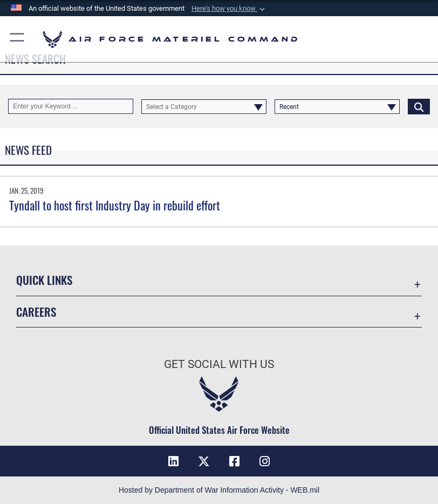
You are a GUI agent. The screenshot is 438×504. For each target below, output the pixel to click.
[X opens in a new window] (204, 461)
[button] (229, 9)
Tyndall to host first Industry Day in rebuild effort (115, 205)
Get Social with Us (219, 364)
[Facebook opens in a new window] (234, 461)
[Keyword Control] (71, 106)
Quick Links (44, 280)
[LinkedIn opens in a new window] (174, 461)
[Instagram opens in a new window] (264, 461)
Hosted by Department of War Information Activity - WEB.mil (219, 490)
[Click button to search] (419, 106)
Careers (36, 312)
